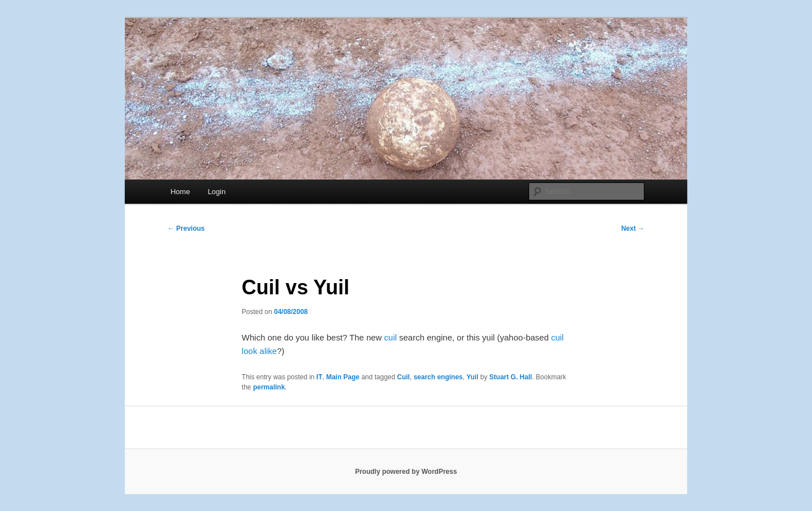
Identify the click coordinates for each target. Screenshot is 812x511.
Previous (186, 228)
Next (633, 228)
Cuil (403, 377)
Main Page (343, 377)
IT (320, 377)
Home (180, 192)
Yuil (472, 377)
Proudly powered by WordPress (406, 472)
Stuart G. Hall (511, 377)
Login (216, 192)
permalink (269, 387)
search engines (438, 377)
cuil (391, 337)
